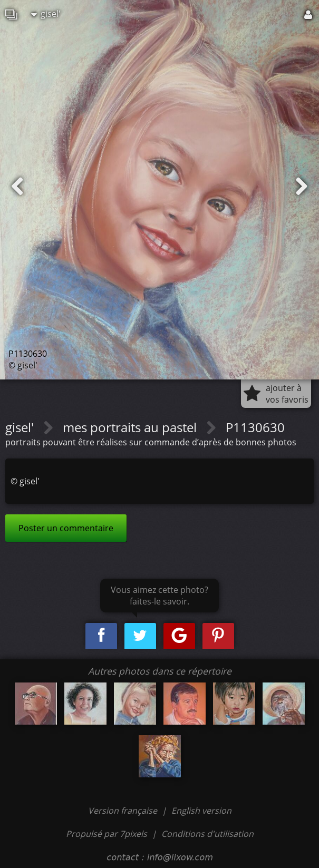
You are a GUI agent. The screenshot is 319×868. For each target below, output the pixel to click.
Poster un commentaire (66, 528)
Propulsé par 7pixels (107, 834)
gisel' (46, 14)
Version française (124, 811)
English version (201, 811)
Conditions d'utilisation (207, 834)
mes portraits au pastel (131, 427)
